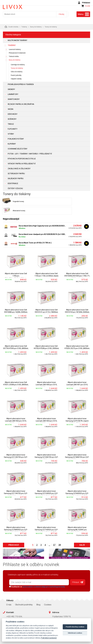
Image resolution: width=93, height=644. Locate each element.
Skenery (11, 88)
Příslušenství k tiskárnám (17, 52)
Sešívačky (12, 118)
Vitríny (11, 133)
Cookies (48, 594)
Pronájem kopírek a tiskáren (21, 83)
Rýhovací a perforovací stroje (22, 158)
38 (60, 536)
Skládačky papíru (16, 177)
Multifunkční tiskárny (17, 39)
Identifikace (13, 182)
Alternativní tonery (59, 201)
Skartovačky (14, 98)
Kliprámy (12, 143)
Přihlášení (86, 3)
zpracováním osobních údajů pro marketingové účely (43, 577)
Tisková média (14, 55)
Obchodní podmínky (24, 594)
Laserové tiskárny (15, 48)
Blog (38, 594)
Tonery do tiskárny (17, 67)
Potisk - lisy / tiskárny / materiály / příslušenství (30, 153)
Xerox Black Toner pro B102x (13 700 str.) (35, 234)
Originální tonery (14, 201)
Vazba (11, 108)
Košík (88, 10)
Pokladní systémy (16, 138)
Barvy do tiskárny (36, 26)
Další (82, 536)
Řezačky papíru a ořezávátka (21, 103)
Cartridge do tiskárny (18, 64)
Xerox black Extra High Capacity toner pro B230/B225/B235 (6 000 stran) (42, 217)
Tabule (11, 123)
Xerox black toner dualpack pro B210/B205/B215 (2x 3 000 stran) (42, 225)
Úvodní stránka (12, 26)
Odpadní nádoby (16, 78)
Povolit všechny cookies (75, 627)
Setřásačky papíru (16, 172)
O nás (9, 594)
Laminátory (13, 93)
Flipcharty (13, 128)
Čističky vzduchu (15, 187)
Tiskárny (24, 26)
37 (54, 536)
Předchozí (14, 536)
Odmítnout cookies (75, 633)
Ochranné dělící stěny (18, 148)
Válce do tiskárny (17, 71)
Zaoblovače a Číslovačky (19, 168)
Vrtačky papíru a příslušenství (22, 163)
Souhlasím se (36, 577)
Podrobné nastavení (49, 638)
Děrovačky (13, 113)
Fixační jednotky (16, 74)
